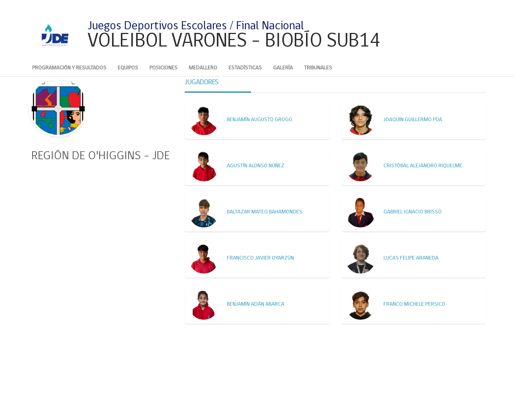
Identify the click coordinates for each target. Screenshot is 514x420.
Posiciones (163, 68)
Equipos (128, 68)
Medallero (203, 68)
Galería (283, 68)
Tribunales (318, 68)
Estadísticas (245, 68)
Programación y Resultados (69, 68)
